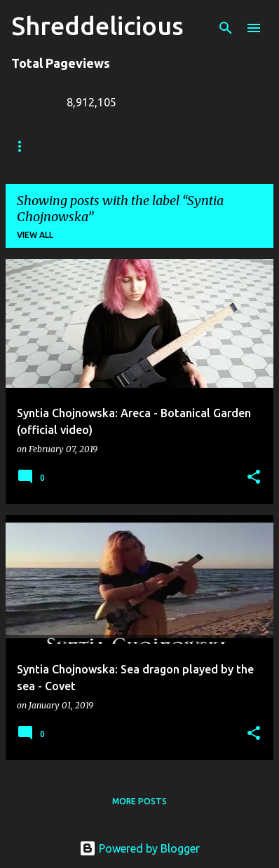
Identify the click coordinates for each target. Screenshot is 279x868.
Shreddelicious (97, 26)
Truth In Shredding (116, 146)
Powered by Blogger (139, 848)
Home (25, 146)
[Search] (226, 28)
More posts (139, 801)
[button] (254, 478)
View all (35, 235)
